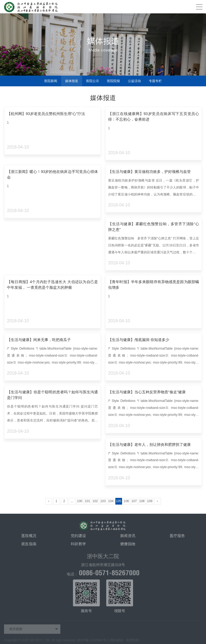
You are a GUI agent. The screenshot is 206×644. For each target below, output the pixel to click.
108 (142, 501)
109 (150, 501)
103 (103, 501)
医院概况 (29, 537)
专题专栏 (155, 81)
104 (111, 501)
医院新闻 (51, 81)
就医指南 (29, 546)
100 (80, 501)
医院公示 (93, 81)
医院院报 (113, 81)
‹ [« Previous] (49, 501)
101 (87, 501)
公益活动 (134, 81)
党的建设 (78, 537)
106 (126, 501)
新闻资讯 (128, 537)
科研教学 (78, 546)
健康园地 (128, 546)
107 (134, 501)
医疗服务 (177, 537)
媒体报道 (72, 81)
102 (95, 501)
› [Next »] (157, 501)
